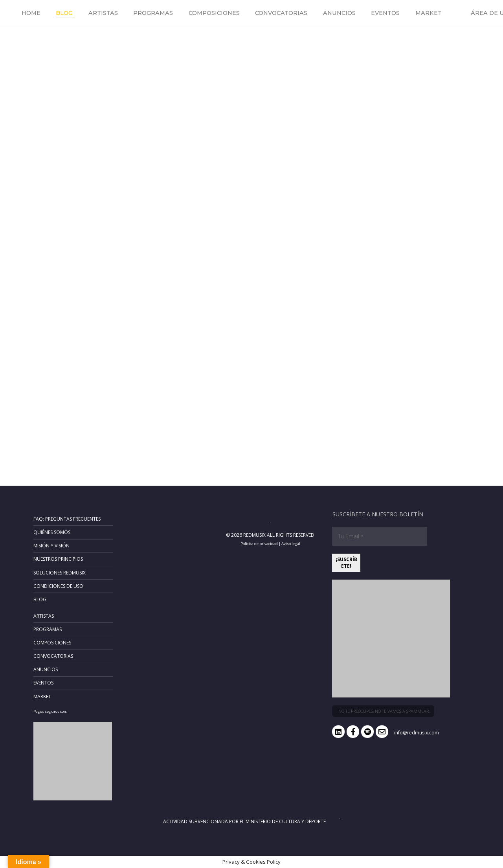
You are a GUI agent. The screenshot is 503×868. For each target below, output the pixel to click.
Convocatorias (281, 13)
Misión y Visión (51, 546)
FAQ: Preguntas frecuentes (67, 519)
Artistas (103, 13)
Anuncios (339, 13)
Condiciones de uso (58, 586)
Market (429, 13)
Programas (153, 13)
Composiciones (214, 13)
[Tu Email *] (380, 536)
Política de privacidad (259, 544)
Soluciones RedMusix (60, 573)
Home (31, 13)
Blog (64, 13)
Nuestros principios (58, 559)
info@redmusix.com (417, 733)
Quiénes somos (52, 532)
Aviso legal (291, 544)
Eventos (385, 13)
